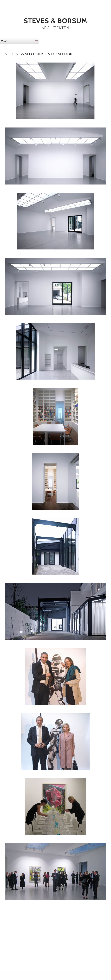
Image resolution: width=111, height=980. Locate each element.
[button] (17, 41)
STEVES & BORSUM (55, 21)
